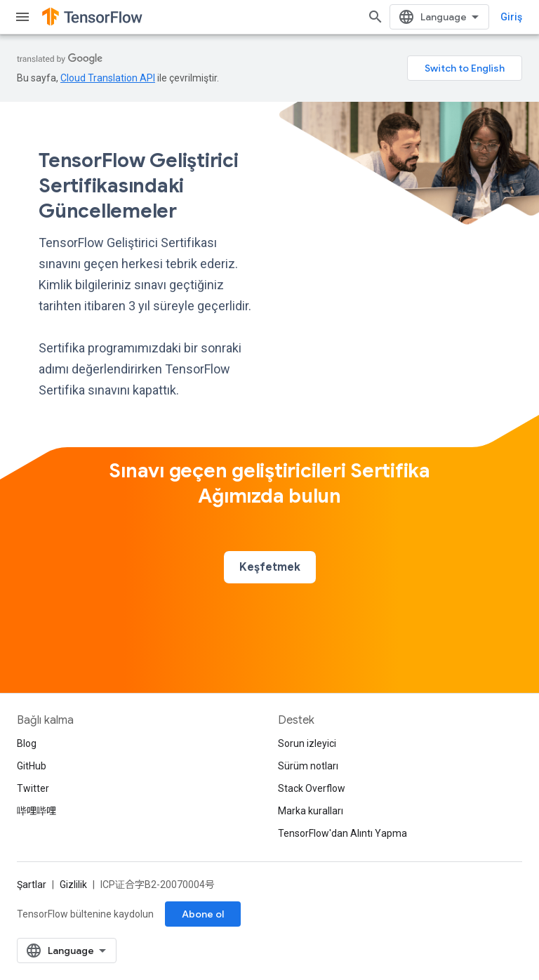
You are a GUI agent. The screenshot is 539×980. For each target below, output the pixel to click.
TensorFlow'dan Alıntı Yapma (342, 833)
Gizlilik (73, 885)
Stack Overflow (312, 788)
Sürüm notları (308, 766)
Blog (27, 743)
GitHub (32, 766)
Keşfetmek (270, 567)
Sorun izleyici (307, 743)
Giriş (511, 17)
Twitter (33, 788)
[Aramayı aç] (375, 17)
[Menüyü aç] (22, 17)
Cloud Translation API (108, 78)
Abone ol (203, 914)
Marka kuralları (311, 811)
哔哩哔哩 (36, 811)
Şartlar (32, 885)
